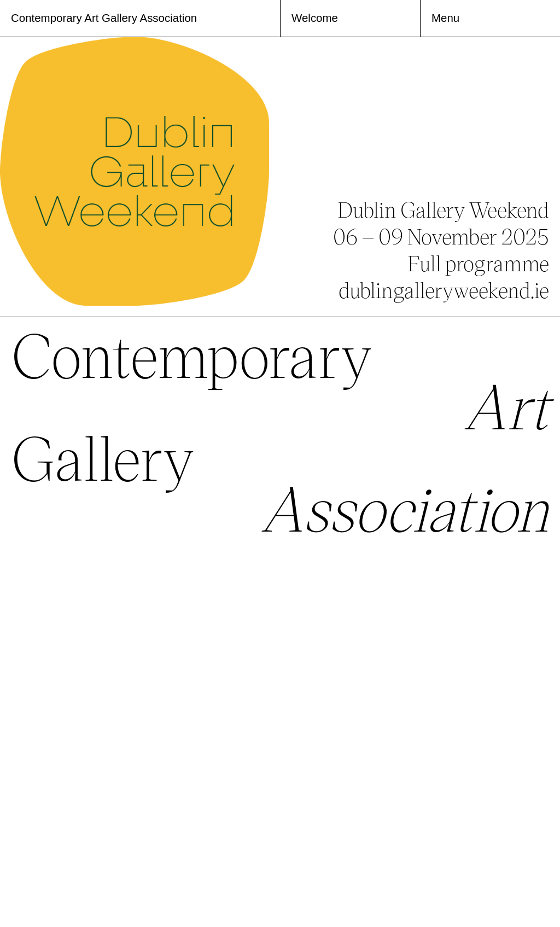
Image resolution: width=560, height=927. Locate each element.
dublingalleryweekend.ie (444, 290)
